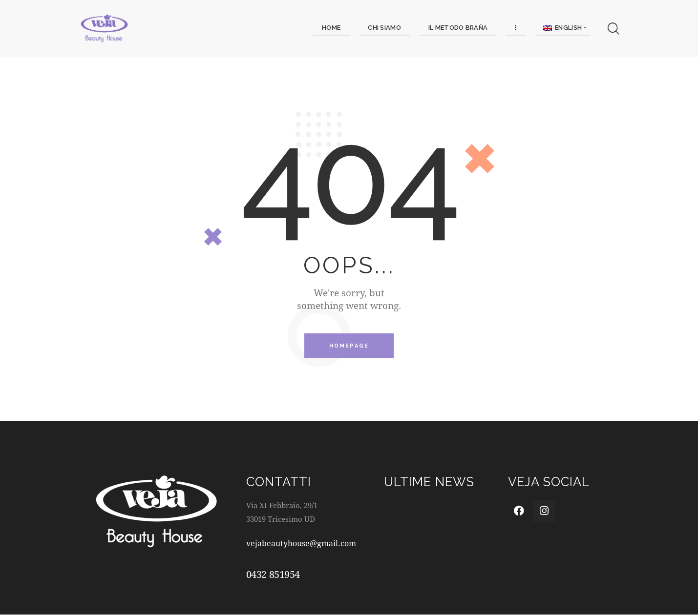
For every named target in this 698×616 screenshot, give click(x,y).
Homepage (349, 347)
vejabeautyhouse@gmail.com (305, 544)
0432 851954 (273, 576)
